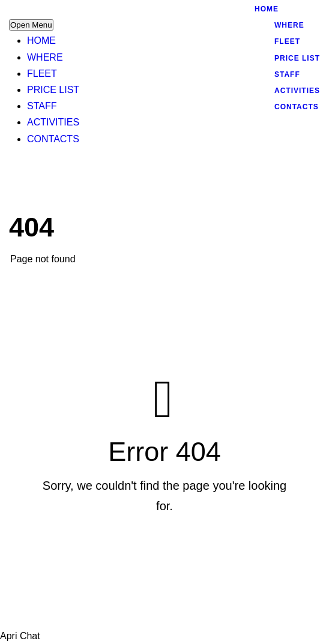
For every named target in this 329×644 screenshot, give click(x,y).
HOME (41, 41)
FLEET (42, 74)
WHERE (45, 57)
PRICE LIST (53, 90)
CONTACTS (53, 139)
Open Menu (31, 25)
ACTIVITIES (53, 122)
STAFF (42, 106)
